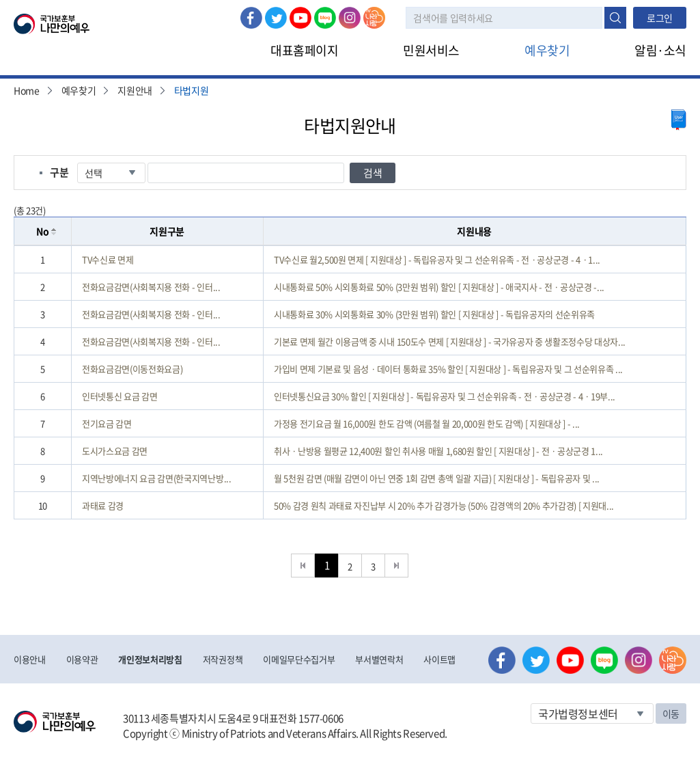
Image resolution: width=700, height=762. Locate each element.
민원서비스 (431, 50)
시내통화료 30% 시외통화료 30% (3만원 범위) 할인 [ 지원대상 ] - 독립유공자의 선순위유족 (434, 314)
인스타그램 (350, 18)
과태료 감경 (103, 505)
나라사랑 (374, 18)
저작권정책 (223, 659)
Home (27, 90)
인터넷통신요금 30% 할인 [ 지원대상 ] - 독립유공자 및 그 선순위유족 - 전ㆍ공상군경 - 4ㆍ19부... (445, 396)
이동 (671, 713)
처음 (303, 566)
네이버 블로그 (325, 18)
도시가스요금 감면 (115, 451)
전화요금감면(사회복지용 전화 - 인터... (151, 287)
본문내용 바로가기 (0, 0)
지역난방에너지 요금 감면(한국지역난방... (157, 478)
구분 (59, 172)
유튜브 (300, 18)
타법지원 (192, 90)
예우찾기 (547, 50)
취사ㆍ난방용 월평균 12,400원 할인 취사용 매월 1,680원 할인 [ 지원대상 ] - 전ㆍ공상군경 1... (438, 451)
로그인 (660, 18)
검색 (615, 18)
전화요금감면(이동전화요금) (132, 369)
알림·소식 (660, 50)
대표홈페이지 (304, 50)
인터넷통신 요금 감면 (120, 396)
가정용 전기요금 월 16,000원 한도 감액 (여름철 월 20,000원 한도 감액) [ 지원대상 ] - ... (427, 423)
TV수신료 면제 (108, 259)
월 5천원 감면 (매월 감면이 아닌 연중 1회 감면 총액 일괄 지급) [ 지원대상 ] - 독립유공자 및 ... (437, 478)
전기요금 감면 (107, 423)
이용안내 (30, 659)
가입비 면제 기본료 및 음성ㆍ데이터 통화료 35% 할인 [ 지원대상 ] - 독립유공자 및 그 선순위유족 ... (448, 369)
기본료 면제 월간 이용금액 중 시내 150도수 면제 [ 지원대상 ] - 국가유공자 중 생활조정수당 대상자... (450, 341)
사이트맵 (439, 659)
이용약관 (82, 659)
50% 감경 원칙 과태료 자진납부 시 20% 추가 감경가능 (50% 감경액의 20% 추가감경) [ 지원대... (444, 505)
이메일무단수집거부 (299, 659)
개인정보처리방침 (150, 659)
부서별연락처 (379, 659)
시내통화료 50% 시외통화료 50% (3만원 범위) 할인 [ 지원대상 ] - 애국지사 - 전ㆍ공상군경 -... (439, 287)
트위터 (276, 18)
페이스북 (251, 18)
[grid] (350, 382)
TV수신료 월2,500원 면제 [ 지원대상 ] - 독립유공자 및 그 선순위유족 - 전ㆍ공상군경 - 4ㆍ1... (437, 259)
